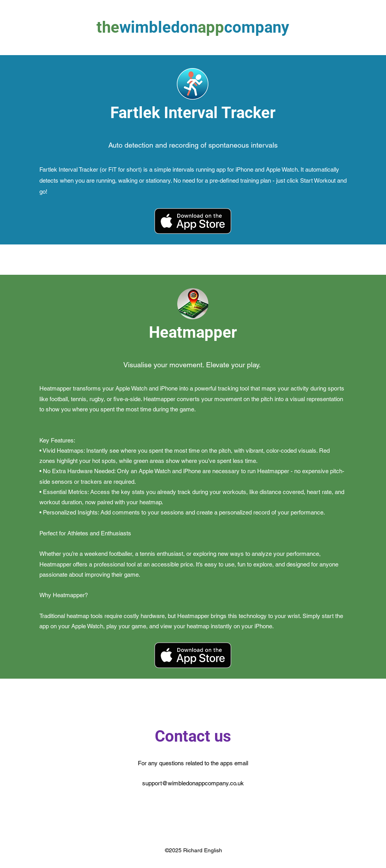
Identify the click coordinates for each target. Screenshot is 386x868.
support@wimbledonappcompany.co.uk (193, 783)
